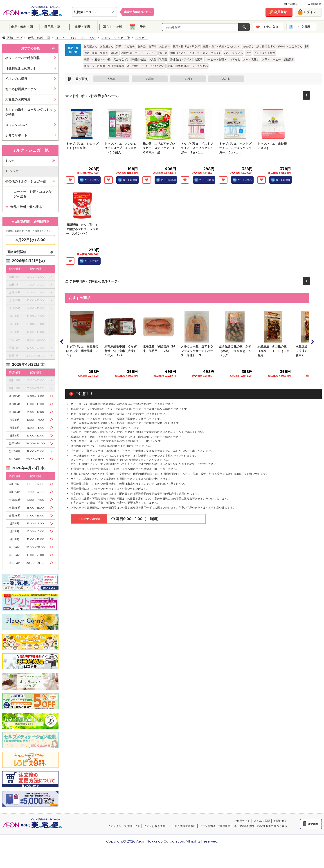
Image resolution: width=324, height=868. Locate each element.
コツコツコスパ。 (18, 125)
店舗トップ (12, 38)
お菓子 (198, 59)
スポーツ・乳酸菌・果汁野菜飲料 (104, 66)
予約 (143, 27)
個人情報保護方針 (185, 826)
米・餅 (163, 53)
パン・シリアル (234, 53)
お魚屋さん (107, 46)
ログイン (310, 12)
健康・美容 (82, 27)
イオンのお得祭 (16, 79)
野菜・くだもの (126, 46)
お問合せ (314, 4)
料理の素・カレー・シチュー (139, 53)
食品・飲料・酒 (22, 27)
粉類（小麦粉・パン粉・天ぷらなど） (107, 59)
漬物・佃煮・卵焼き (96, 53)
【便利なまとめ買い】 (21, 68)
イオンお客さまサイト (157, 826)
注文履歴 (304, 27)
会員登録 (280, 12)
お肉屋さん (90, 46)
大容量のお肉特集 (18, 99)
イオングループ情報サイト (124, 826)
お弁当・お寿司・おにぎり (154, 46)
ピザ (248, 53)
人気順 (111, 79)
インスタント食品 (265, 53)
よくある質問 (262, 821)
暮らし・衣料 (112, 27)
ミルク (10, 161)
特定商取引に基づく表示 (272, 826)
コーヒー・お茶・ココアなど (76, 38)
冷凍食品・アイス (181, 59)
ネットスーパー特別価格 (22, 58)
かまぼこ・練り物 (254, 46)
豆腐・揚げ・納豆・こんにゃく (221, 46)
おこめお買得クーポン (21, 89)
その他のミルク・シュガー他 (26, 181)
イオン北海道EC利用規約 (215, 826)
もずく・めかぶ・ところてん (285, 46)
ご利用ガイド (294, 4)
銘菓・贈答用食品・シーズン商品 (188, 66)
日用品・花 (52, 27)
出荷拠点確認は (138, 12)
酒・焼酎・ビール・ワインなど (146, 66)
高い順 (226, 79)
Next (312, 342)
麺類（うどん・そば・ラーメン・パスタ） (196, 53)
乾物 (135, 59)
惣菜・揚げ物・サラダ (186, 46)
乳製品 (163, 59)
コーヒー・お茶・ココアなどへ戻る (33, 194)
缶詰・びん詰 (148, 59)
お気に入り (271, 27)
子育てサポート (16, 135)
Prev (62, 342)
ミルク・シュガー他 (116, 38)
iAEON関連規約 (244, 826)
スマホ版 (313, 824)
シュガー (142, 38)
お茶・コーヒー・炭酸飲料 (278, 59)
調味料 (115, 53)
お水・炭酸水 (251, 59)
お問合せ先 (280, 821)
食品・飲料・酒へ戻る (26, 207)
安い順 (188, 79)
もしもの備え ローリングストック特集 (29, 112)
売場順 (150, 79)
